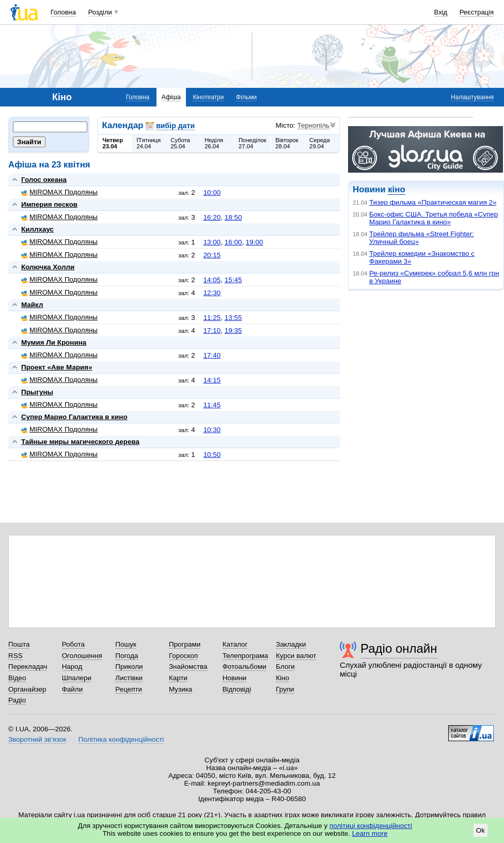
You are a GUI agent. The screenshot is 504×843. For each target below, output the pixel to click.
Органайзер (27, 689)
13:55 (233, 318)
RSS (15, 656)
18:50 (233, 217)
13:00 (212, 242)
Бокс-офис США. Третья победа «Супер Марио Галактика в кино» (434, 218)
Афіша (171, 97)
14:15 (212, 380)
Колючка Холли (48, 267)
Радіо (17, 700)
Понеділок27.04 (253, 143)
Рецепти (129, 689)
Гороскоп (183, 656)
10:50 (212, 455)
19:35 (233, 331)
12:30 (212, 293)
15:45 (233, 280)
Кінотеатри (208, 97)
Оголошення (82, 656)
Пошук (126, 644)
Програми (185, 644)
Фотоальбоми (245, 666)
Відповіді (237, 689)
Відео (17, 678)
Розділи (100, 12)
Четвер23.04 (113, 143)
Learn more (370, 833)
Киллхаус (37, 229)
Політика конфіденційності (121, 739)
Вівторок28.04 (287, 143)
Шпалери (77, 678)
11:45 (212, 405)
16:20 (212, 217)
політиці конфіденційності (371, 826)
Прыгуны (37, 392)
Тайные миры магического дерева (80, 442)
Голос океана (44, 180)
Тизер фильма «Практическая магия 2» (433, 202)
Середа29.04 (320, 143)
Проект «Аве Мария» (57, 367)
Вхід (441, 12)
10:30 (212, 430)
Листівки (129, 678)
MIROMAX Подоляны (59, 192)
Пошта (19, 644)
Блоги (285, 666)
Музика (180, 689)
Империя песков (49, 204)
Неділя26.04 (214, 143)
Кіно (282, 678)
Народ (72, 666)
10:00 (212, 193)
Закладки (291, 644)
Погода (127, 656)
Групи (285, 689)
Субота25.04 (180, 143)
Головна (63, 12)
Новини (235, 678)
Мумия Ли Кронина (54, 342)
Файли (73, 689)
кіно (396, 189)
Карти (178, 678)
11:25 (212, 318)
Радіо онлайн (399, 648)
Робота (73, 644)
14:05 (212, 280)
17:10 (212, 331)
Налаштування (472, 97)
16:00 (233, 242)
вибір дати (175, 126)
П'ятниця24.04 (148, 143)
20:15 (212, 255)
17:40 (212, 355)
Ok (481, 830)
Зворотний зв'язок (37, 739)
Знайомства (188, 666)
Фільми (246, 97)
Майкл (32, 305)
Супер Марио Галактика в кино (74, 417)
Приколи (129, 666)
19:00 (255, 242)
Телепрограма (246, 656)
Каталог (235, 644)
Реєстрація (477, 12)
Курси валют (296, 656)
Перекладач (28, 666)
